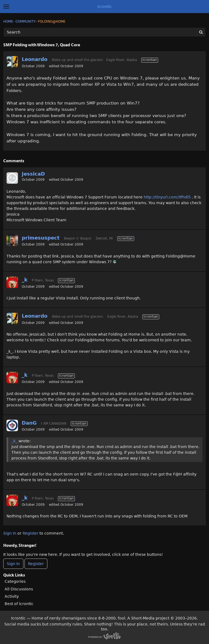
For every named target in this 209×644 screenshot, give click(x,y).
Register (30, 533)
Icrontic (105, 7)
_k (25, 280)
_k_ (14, 441)
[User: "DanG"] (12, 425)
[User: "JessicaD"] (12, 178)
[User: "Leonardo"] (12, 62)
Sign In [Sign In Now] (13, 564)
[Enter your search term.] (104, 32)
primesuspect (41, 238)
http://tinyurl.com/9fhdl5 (167, 197)
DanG (29, 423)
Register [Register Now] (36, 564)
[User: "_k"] (12, 282)
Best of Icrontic (19, 604)
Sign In (10, 533)
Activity (12, 596)
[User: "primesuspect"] (12, 240)
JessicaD (33, 174)
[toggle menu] (6, 7)
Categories (15, 581)
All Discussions (19, 589)
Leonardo (35, 59)
